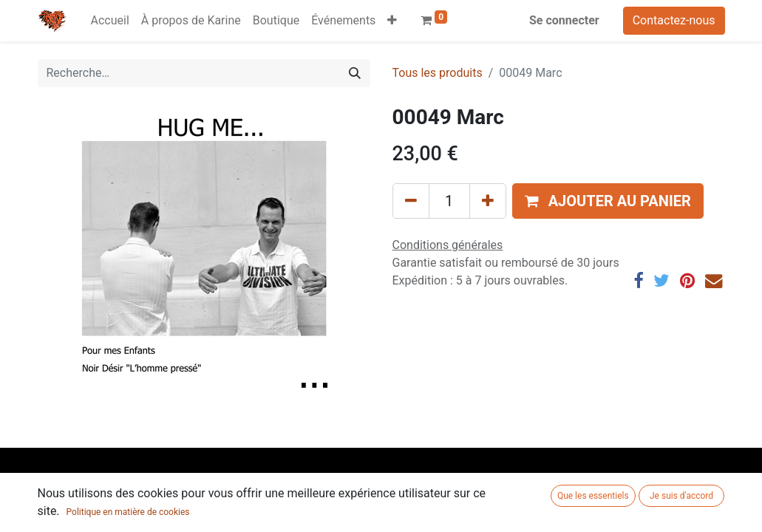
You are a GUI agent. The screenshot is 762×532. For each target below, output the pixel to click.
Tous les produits (438, 73)
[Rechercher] (355, 73)
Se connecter (564, 20)
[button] (392, 21)
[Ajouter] (488, 201)
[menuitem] (110, 21)
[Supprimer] (411, 201)
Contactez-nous (674, 20)
